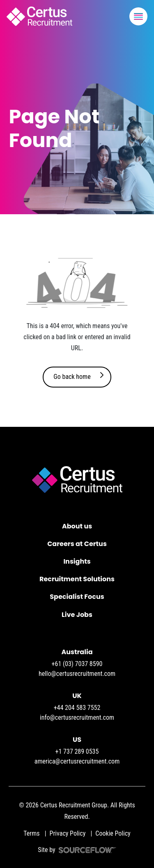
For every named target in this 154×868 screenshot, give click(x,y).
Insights (77, 561)
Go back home (72, 377)
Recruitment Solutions (77, 579)
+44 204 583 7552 (77, 708)
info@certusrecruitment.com (77, 717)
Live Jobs (77, 615)
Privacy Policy (68, 833)
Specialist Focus (77, 597)
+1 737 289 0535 (77, 751)
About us (77, 526)
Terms (31, 833)
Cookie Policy (113, 833)
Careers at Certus (77, 544)
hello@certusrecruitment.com (77, 674)
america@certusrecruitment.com (77, 761)
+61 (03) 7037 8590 (77, 664)
